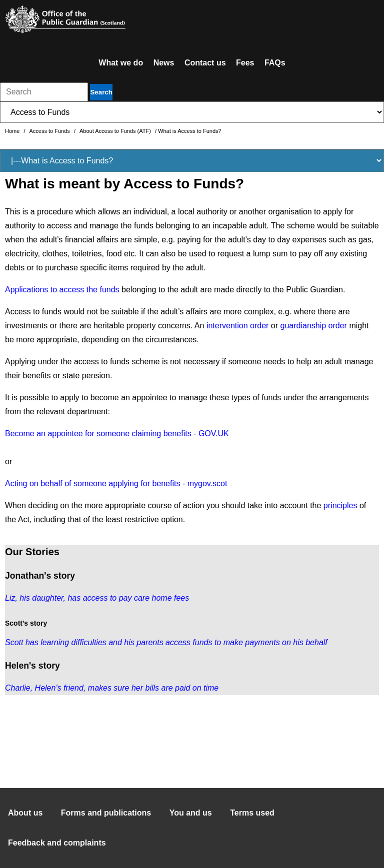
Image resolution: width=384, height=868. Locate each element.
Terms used (252, 813)
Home (13, 131)
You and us (191, 813)
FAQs (275, 63)
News (164, 63)
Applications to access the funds (62, 290)
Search (101, 92)
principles (340, 505)
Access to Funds (50, 131)
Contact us (205, 63)
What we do (121, 63)
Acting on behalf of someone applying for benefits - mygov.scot (116, 483)
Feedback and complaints (57, 843)
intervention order (238, 326)
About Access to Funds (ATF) (116, 131)
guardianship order (314, 326)
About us (25, 813)
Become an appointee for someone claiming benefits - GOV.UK (117, 434)
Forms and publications (106, 813)
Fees (245, 63)
